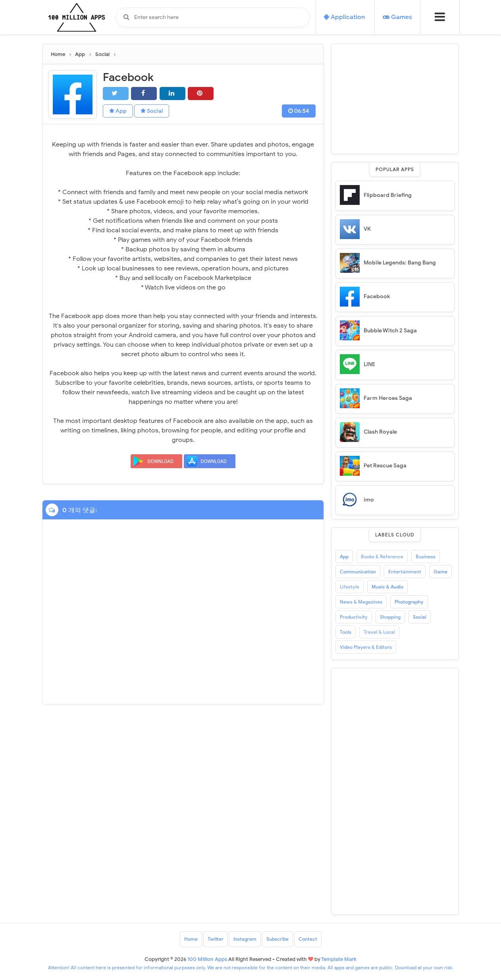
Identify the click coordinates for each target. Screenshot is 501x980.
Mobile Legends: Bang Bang (400, 263)
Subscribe (277, 939)
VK (367, 229)
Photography (409, 602)
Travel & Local (379, 632)
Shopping (390, 617)
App (118, 111)
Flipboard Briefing (388, 195)
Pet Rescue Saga (385, 466)
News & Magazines (361, 602)
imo (369, 500)
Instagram (245, 939)
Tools (346, 632)
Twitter (216, 939)
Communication (358, 572)
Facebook (377, 296)
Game (440, 572)
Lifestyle (350, 587)
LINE (369, 364)
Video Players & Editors (366, 647)
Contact (308, 939)
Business (426, 557)
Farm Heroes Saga (388, 398)
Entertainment (405, 572)
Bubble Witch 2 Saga (390, 331)
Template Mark (339, 959)
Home (191, 939)
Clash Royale (380, 432)
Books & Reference (382, 557)
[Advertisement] (395, 98)
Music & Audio (387, 587)
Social (152, 111)
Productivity (354, 617)
